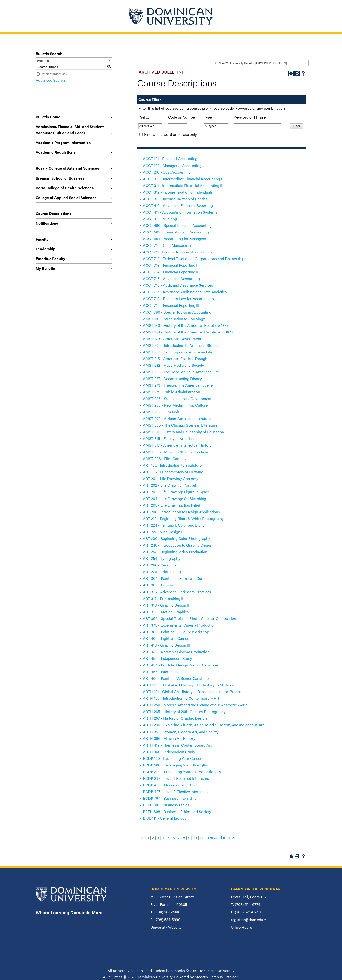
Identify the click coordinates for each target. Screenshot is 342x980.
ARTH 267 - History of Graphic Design (175, 718)
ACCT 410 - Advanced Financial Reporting (178, 205)
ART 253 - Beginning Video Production (175, 552)
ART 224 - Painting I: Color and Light (173, 525)
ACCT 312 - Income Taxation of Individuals (178, 192)
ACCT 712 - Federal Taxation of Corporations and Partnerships (195, 259)
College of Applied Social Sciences (66, 197)
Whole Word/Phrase (54, 74)
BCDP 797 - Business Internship (170, 798)
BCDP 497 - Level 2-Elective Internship (175, 792)
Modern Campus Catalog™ (217, 977)
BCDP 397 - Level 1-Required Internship (176, 778)
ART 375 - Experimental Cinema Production (179, 625)
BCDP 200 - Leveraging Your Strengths (176, 765)
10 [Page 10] (195, 838)
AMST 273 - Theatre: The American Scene (178, 385)
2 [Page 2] (153, 838)
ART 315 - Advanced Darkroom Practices (177, 592)
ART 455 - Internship (160, 672)
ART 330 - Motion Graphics (166, 612)
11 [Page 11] (201, 838)
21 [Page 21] (234, 838)
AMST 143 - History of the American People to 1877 (186, 325)
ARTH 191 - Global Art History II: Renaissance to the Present (193, 692)
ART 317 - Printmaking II (163, 598)
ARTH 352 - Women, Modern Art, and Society (181, 732)
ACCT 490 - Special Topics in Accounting (177, 225)
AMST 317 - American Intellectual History (177, 445)
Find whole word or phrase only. (171, 134)
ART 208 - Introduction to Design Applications (181, 512)
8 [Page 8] (184, 838)
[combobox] (261, 63)
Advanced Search (50, 80)
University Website (166, 927)
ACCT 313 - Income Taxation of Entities (175, 199)
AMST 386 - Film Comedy (165, 459)
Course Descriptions (53, 213)
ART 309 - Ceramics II (161, 585)
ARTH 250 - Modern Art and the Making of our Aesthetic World (195, 705)
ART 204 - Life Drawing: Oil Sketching (175, 498)
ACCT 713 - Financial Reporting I (170, 265)
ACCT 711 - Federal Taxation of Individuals (178, 252)
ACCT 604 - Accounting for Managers (175, 239)
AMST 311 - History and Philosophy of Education (183, 432)
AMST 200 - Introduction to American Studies (181, 345)
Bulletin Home (48, 117)
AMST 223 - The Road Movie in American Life (181, 372)
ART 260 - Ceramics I (161, 565)
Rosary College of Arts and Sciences (67, 168)
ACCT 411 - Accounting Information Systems (180, 212)
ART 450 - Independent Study (168, 658)
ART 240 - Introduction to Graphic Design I (179, 545)
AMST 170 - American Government (172, 339)
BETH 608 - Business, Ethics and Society (177, 811)
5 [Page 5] (169, 838)
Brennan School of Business (60, 178)
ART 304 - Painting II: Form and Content (176, 578)
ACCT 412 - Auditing (160, 219)
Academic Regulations (55, 152)
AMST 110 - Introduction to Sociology (174, 319)
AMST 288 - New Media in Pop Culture (175, 405)
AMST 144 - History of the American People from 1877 (188, 332)
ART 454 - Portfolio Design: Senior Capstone (180, 665)
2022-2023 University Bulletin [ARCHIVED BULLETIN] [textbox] (251, 63)
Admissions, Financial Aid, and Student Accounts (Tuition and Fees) (70, 130)
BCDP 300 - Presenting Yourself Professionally (182, 772)
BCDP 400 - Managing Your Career (172, 785)
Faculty (42, 239)
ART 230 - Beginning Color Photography (177, 538)
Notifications (47, 223)
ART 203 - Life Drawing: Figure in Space (176, 492)
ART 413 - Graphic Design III (166, 645)
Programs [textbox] (44, 60)
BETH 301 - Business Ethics (166, 805)
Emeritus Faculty (50, 259)
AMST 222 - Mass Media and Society (173, 365)
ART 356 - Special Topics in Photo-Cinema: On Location (190, 618)
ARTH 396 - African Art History (169, 738)
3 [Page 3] (158, 838)
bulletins (115, 977)
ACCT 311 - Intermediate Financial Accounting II (183, 185)
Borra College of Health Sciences (65, 188)
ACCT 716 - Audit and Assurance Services (178, 285)
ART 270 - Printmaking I (163, 572)
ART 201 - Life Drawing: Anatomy (171, 478)
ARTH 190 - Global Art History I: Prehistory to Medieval (189, 685)
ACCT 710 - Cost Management (168, 245)
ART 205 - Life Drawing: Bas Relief (172, 505)
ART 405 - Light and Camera (167, 638)
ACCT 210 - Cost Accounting (167, 172)
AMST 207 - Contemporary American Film (178, 352)
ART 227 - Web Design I (163, 532)
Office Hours (241, 927)
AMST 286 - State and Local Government (177, 398)
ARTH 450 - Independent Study (169, 752)
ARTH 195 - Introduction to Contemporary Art (181, 698)
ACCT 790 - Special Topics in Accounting (177, 312)
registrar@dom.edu (248, 920)
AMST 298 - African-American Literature (177, 418)
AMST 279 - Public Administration (171, 392)
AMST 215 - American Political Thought (176, 359)
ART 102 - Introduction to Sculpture (172, 465)
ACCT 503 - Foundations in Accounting (176, 232)
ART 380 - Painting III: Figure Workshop (176, 632)
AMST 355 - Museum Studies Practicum (177, 452)
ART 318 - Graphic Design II (166, 605)
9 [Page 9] (189, 838)
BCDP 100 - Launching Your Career (172, 758)
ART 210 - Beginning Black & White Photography (183, 518)
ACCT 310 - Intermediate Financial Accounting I (182, 179)
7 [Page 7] (179, 838)
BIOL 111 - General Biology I (166, 818)
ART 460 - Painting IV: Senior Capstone (176, 678)
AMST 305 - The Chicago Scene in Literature (180, 425)
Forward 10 (217, 838)
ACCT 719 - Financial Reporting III (171, 305)
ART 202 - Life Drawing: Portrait (170, 485)
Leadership (46, 249)
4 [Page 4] (163, 838)
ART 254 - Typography (162, 558)
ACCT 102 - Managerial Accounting (172, 165)
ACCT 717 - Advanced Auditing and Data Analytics (185, 292)
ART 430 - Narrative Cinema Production (176, 652)
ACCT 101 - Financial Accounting (170, 159)
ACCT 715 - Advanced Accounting (171, 278)
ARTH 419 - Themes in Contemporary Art (177, 745)
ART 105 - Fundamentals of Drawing (173, 472)
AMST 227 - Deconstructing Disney (172, 378)
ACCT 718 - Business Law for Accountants (178, 298)
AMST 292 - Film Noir (161, 412)
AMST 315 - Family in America (168, 438)
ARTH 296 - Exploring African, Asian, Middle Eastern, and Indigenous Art (203, 725)
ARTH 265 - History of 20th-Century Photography (184, 711)
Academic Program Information (63, 142)
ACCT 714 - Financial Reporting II (171, 272)
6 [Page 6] (174, 838)
